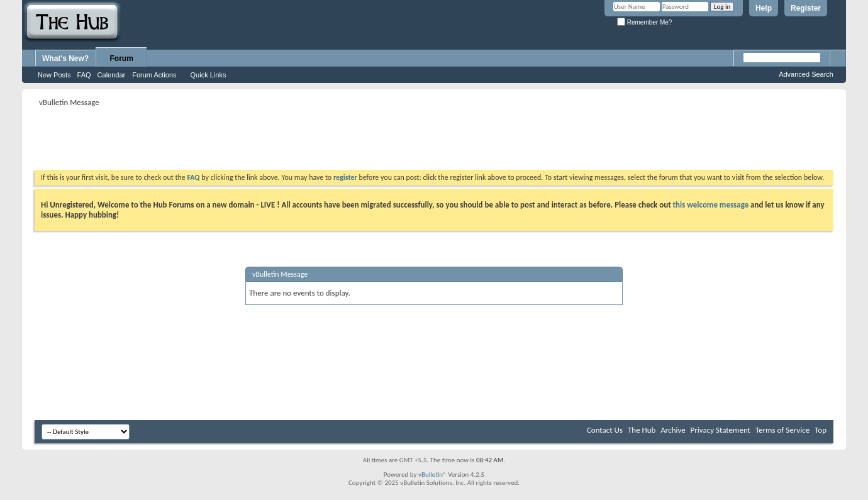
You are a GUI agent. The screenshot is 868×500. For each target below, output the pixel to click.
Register (806, 8)
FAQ (84, 75)
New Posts (54, 75)
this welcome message (711, 205)
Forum (122, 58)
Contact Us (605, 430)
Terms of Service (782, 430)
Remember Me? (644, 22)
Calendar (112, 75)
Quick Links (209, 75)
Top (821, 430)
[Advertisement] (264, 138)
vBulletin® (432, 475)
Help (764, 8)
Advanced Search (806, 74)
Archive (673, 430)
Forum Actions (154, 75)
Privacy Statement (721, 430)
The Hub (642, 430)
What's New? (65, 58)
